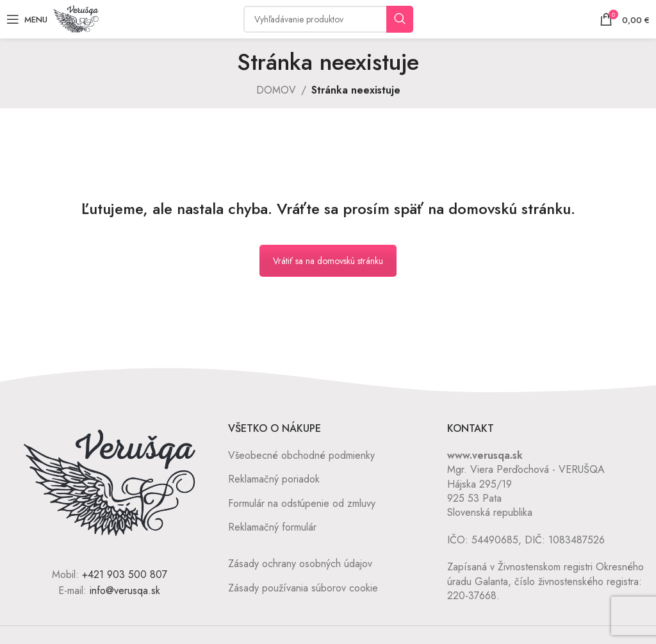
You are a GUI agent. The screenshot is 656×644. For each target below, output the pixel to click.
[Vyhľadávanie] (328, 19)
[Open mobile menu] (27, 19)
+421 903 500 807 (125, 574)
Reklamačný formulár (272, 527)
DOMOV (276, 90)
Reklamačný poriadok (274, 479)
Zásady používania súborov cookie (303, 588)
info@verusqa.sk (125, 590)
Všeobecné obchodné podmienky (301, 455)
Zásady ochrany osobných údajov (300, 564)
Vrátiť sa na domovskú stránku (328, 261)
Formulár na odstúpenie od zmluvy (302, 503)
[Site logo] (76, 18)
